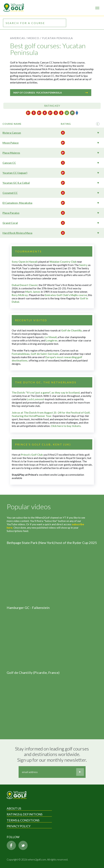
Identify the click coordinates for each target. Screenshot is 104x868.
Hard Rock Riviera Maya (17, 233)
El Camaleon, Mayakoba (17, 203)
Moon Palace (11, 143)
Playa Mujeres (11, 153)
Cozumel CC (10, 193)
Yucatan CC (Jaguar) (15, 173)
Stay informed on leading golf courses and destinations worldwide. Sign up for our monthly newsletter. (52, 754)
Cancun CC (9, 163)
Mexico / (34, 38)
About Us (14, 808)
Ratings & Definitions (25, 814)
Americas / (18, 38)
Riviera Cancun (12, 133)
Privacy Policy (19, 826)
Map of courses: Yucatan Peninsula (51, 93)
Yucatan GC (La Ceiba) (16, 183)
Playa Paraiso (11, 213)
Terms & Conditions (23, 820)
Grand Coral (10, 223)
